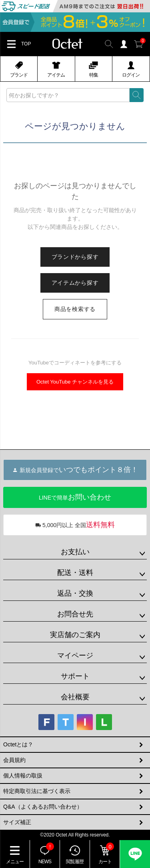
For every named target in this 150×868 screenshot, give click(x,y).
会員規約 (14, 760)
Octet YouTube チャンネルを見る (75, 382)
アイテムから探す (75, 283)
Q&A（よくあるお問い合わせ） (43, 807)
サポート (75, 676)
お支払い (75, 552)
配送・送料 (75, 573)
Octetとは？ (18, 744)
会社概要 (75, 697)
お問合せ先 (75, 614)
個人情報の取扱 (23, 775)
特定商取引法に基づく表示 (37, 791)
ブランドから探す (75, 257)
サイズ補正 (17, 822)
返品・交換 (75, 593)
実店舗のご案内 (75, 635)
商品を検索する (75, 309)
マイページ (75, 655)
